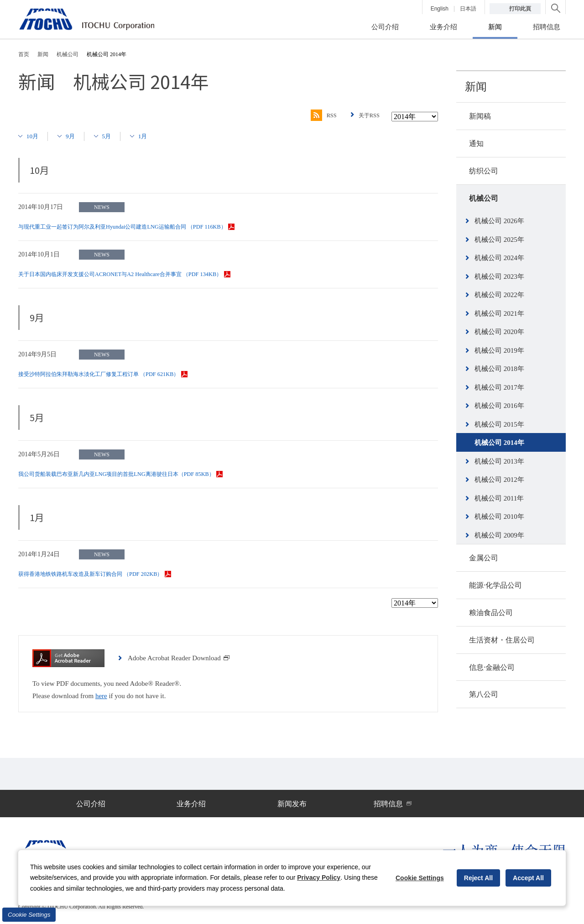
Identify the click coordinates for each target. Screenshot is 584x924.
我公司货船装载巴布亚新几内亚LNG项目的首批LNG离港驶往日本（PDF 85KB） (136, 474)
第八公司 (484, 694)
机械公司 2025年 (499, 240)
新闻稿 (480, 116)
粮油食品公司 (491, 613)
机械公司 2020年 (499, 332)
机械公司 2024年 (499, 258)
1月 (152, 136)
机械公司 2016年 (499, 406)
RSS (318, 115)
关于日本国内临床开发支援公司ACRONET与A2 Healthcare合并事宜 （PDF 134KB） (140, 274)
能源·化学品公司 (495, 585)
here (101, 696)
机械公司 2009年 (499, 535)
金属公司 (484, 558)
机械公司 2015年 (499, 424)
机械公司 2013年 (499, 461)
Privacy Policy (319, 877)
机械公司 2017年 (499, 387)
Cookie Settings (29, 915)
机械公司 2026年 (499, 221)
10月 (34, 136)
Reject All (478, 878)
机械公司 (484, 198)
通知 (476, 144)
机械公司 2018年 (499, 369)
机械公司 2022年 (499, 295)
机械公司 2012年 (499, 480)
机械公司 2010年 (499, 517)
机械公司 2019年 (499, 350)
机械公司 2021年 (499, 313)
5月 (113, 136)
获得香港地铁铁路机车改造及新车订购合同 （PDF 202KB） (107, 574)
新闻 (476, 87)
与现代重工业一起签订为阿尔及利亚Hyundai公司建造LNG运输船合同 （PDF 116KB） (143, 227)
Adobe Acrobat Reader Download (179, 658)
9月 (75, 136)
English (440, 9)
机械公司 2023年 (499, 277)
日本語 (468, 9)
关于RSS (368, 115)
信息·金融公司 (492, 667)
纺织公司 (484, 171)
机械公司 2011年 (499, 498)
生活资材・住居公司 (502, 640)
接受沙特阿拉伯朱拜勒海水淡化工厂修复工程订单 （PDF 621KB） (116, 374)
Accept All (528, 878)
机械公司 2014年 (499, 443)
